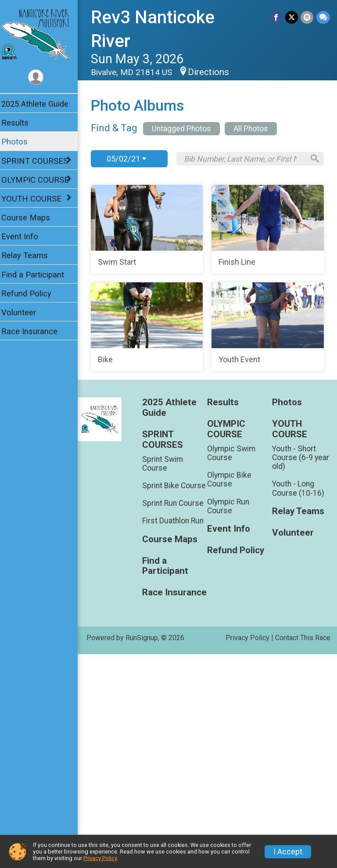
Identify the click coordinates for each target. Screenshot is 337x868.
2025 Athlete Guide (41, 104)
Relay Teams (30, 255)
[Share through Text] (323, 17)
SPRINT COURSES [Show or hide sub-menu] (40, 161)
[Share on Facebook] (277, 17)
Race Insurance (35, 331)
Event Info (25, 236)
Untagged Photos (187, 129)
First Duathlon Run (178, 724)
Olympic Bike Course (232, 674)
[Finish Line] (210, 327)
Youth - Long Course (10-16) (300, 683)
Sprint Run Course (178, 707)
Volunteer (24, 312)
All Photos (257, 129)
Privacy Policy (100, 858)
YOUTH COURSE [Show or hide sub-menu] (37, 199)
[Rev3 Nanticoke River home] (41, 34)
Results (21, 123)
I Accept (288, 852)
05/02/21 (132, 159)
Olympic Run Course (231, 701)
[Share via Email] (307, 17)
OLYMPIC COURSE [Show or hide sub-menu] (41, 180)
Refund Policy (32, 294)
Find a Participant (38, 275)
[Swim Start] (210, 229)
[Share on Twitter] (292, 17)
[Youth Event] (210, 522)
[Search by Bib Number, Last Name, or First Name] (247, 159)
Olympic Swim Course (234, 648)
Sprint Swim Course (167, 658)
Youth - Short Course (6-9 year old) (302, 652)
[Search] (313, 159)
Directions (214, 72)
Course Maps (31, 218)
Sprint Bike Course (165, 685)
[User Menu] (42, 77)
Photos (20, 142)
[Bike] (210, 424)
